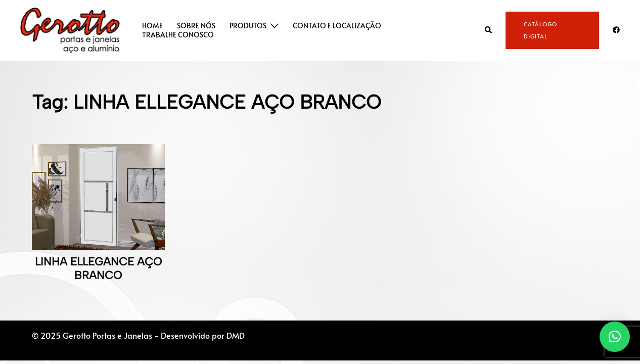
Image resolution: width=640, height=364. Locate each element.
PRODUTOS (248, 26)
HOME (152, 26)
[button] (489, 30)
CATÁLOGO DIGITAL (540, 30)
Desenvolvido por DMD (203, 335)
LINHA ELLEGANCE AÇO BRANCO (98, 268)
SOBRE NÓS (196, 26)
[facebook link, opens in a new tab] (616, 29)
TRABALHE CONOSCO (178, 35)
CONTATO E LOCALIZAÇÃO (337, 26)
